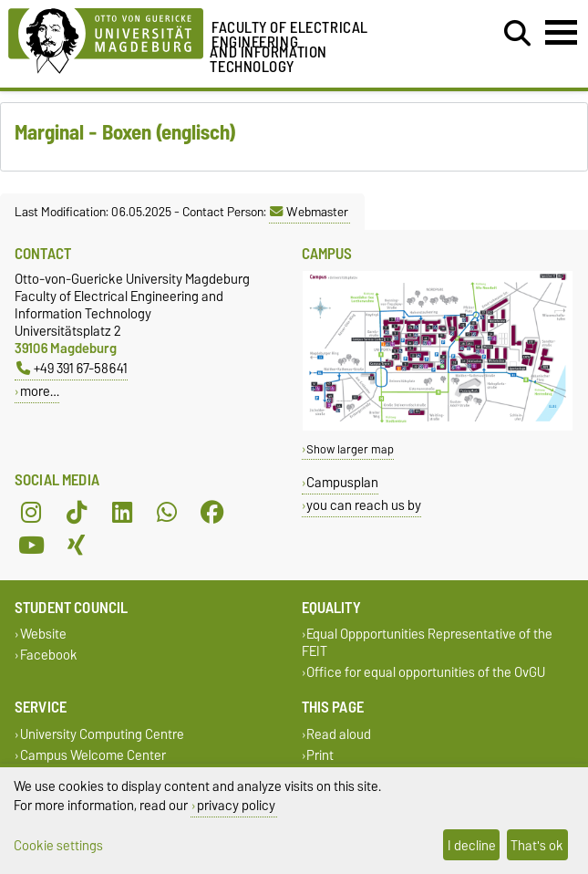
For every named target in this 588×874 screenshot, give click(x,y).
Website (43, 635)
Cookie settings (58, 845)
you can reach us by (364, 505)
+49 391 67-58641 (72, 368)
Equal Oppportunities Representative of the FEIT (428, 643)
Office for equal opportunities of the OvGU (426, 673)
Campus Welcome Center (93, 755)
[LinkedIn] (122, 513)
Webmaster (309, 212)
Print (320, 755)
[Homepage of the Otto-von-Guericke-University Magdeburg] (106, 38)
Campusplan (342, 482)
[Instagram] (31, 513)
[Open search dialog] (517, 34)
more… (40, 391)
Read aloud (339, 734)
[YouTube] (31, 546)
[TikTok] (77, 513)
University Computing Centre (102, 734)
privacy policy (236, 805)
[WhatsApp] (167, 513)
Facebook (49, 655)
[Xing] (77, 546)
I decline (472, 845)
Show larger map (350, 449)
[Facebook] (212, 513)
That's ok (537, 845)
